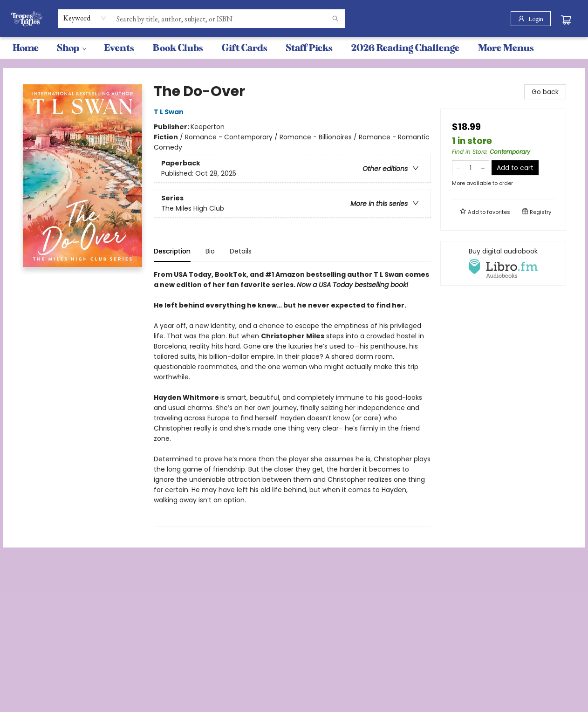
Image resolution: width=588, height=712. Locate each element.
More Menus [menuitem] (506, 48)
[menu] (294, 48)
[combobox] (85, 18)
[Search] (335, 19)
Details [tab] (241, 251)
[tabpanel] (292, 398)
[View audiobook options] (503, 263)
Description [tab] (172, 251)
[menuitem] (26, 48)
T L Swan (170, 112)
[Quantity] (471, 168)
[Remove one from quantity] (458, 168)
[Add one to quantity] (483, 168)
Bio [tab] (210, 251)
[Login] (531, 19)
